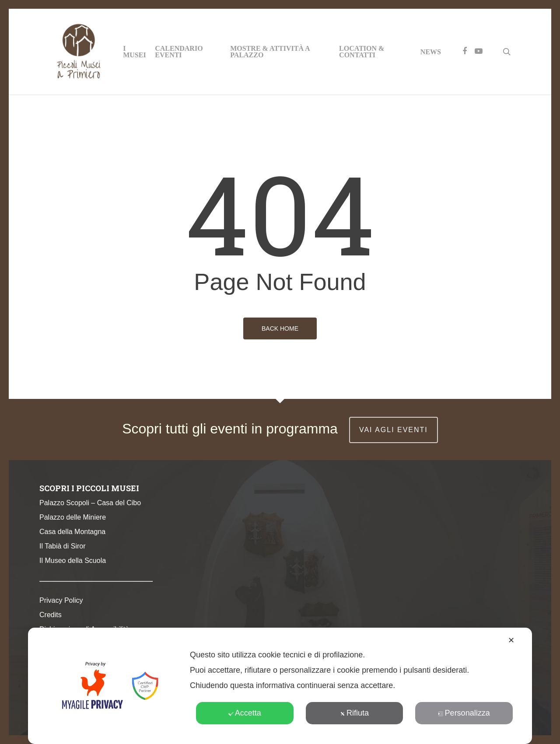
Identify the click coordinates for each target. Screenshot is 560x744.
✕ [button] (511, 640)
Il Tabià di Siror (63, 546)
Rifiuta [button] (354, 713)
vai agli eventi (394, 430)
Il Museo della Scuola (73, 561)
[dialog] (280, 686)
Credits (51, 615)
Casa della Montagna (72, 532)
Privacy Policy (61, 600)
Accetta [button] (245, 713)
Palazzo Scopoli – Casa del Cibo (90, 503)
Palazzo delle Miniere (73, 517)
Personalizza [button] (464, 713)
